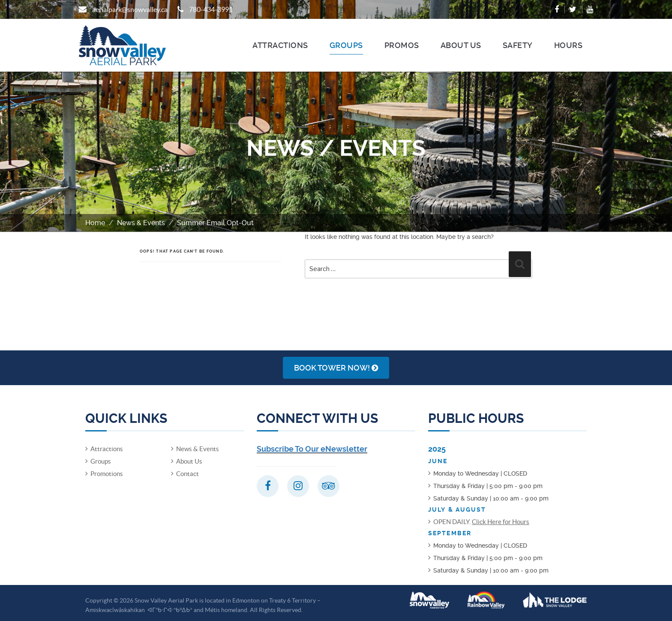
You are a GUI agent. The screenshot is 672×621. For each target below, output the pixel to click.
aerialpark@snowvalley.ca (130, 9)
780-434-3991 (211, 9)
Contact (187, 474)
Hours (568, 45)
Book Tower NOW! (336, 368)
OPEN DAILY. (481, 522)
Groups (346, 45)
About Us (461, 45)
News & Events (141, 223)
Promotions (107, 474)
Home (95, 223)
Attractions (280, 45)
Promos (402, 45)
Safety (518, 45)
